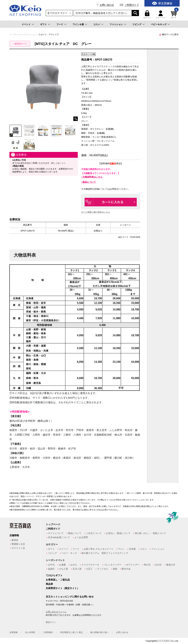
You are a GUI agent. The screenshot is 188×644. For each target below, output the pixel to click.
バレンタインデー (113, 565)
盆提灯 (51, 569)
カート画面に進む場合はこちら (96, 212)
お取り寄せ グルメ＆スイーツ (99, 549)
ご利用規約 (48, 632)
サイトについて (56, 533)
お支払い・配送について (118, 533)
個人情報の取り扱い (99, 632)
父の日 (158, 565)
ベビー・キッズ (69, 553)
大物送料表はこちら (93, 177)
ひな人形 (64, 569)
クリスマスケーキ (90, 565)
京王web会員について (59, 537)
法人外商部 (30, 632)
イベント (26, 24)
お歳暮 (62, 565)
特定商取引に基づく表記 (71, 632)
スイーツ (64, 549)
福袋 (115, 569)
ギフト (43, 24)
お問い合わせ (107, 5)
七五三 (89, 569)
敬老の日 (171, 565)
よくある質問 (81, 537)
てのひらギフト (54, 575)
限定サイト (51, 622)
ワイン (121, 549)
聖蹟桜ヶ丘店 (18, 544)
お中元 (51, 565)
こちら (63, 163)
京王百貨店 (164, 641)
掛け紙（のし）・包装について (150, 533)
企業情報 (14, 632)
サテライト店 (18, 548)
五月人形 (77, 569)
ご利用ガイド (132, 5)
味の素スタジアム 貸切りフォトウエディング (105, 553)
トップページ (53, 524)
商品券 (49, 584)
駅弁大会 (126, 569)
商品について (75, 533)
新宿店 (15, 540)
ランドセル (103, 569)
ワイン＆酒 (78, 24)
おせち (74, 565)
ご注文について (94, 533)
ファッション (116, 24)
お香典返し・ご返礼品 (58, 580)
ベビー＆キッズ (159, 24)
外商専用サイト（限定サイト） (63, 588)
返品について (89, 182)
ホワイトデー (133, 565)
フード (60, 24)
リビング (137, 24)
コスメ (97, 24)
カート (174, 14)
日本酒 (132, 549)
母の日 (147, 565)
